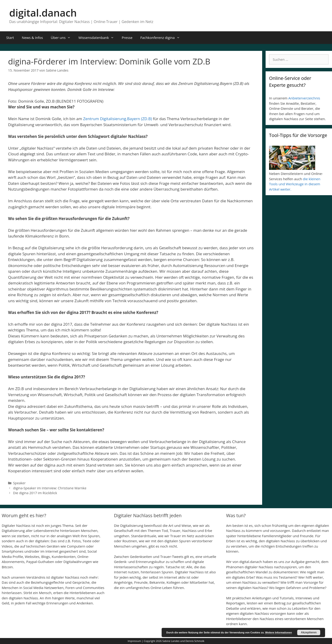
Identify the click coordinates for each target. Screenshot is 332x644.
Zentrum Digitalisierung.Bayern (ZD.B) (117, 119)
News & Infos (32, 38)
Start (10, 38)
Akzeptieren (309, 632)
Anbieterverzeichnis (304, 98)
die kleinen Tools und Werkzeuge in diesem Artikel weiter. (295, 184)
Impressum (134, 641)
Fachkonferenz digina (162, 38)
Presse (127, 38)
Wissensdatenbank (98, 38)
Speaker (19, 483)
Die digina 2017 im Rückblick (35, 493)
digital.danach (43, 13)
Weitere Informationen (279, 632)
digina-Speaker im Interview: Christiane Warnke (50, 488)
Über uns (63, 38)
